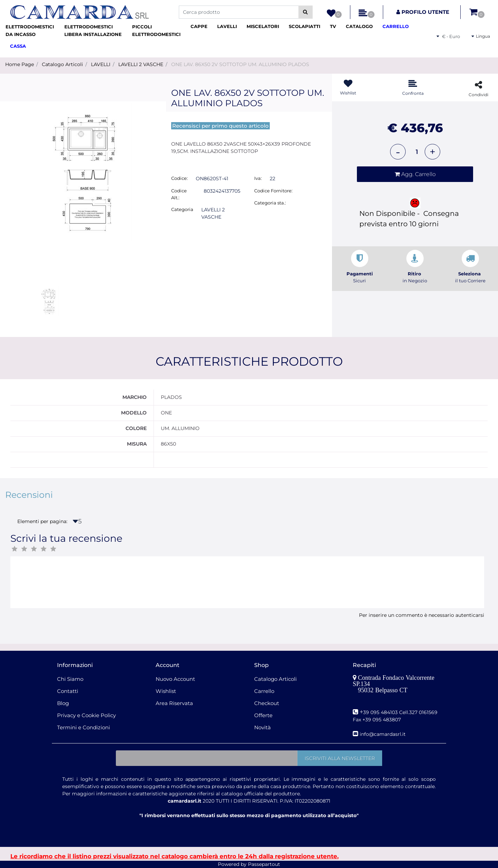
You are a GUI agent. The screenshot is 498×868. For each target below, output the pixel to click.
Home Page (20, 64)
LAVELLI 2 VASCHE (141, 64)
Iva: (258, 178)
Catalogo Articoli (62, 64)
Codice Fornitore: (273, 191)
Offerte (263, 715)
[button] (306, 12)
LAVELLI (101, 64)
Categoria (182, 209)
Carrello (264, 691)
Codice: (179, 178)
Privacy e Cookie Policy (86, 715)
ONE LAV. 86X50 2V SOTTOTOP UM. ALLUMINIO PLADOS (240, 64)
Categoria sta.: (270, 203)
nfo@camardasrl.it (383, 734)
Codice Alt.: (179, 194)
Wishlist (166, 691)
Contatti (68, 691)
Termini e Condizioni (84, 727)
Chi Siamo (70, 679)
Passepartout (264, 864)
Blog (63, 703)
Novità (262, 727)
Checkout (267, 703)
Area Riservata (174, 703)
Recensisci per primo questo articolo (220, 126)
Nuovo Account (175, 679)
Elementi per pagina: (42, 521)
